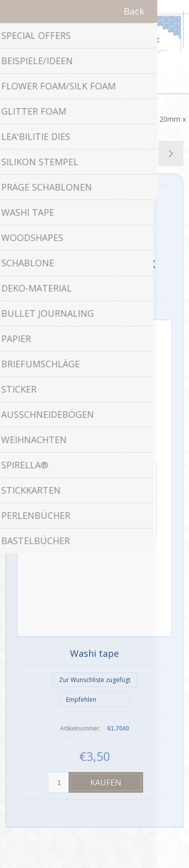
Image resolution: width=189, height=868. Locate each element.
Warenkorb (107, 80)
